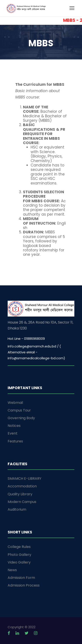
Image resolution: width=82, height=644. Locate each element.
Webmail (15, 403)
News (12, 570)
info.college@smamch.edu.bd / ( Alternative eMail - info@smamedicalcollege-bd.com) (36, 352)
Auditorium (17, 509)
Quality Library (20, 494)
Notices (14, 426)
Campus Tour (19, 410)
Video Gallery (19, 562)
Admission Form (21, 578)
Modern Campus (22, 502)
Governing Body (21, 418)
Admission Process (24, 585)
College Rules (19, 547)
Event (13, 433)
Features (15, 441)
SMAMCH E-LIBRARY (24, 479)
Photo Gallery (19, 555)
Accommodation (22, 486)
